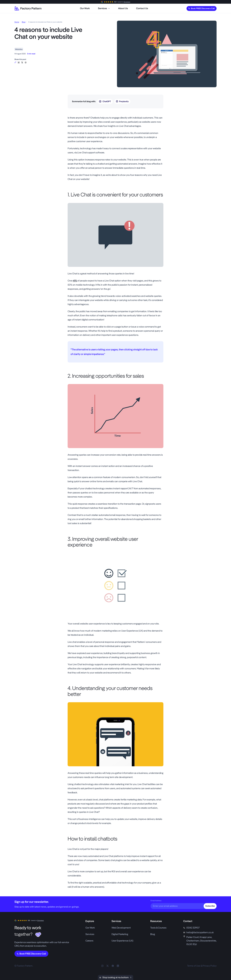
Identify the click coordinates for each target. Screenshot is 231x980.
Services (90, 934)
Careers (89, 941)
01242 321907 (193, 928)
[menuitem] (85, 8)
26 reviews (127, 2)
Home (17, 22)
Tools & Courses (158, 928)
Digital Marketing (120, 934)
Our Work (90, 928)
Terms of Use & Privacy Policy (202, 966)
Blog (24, 22)
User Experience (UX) (122, 941)
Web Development (121, 928)
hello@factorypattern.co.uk (200, 932)
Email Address (156, 901)
